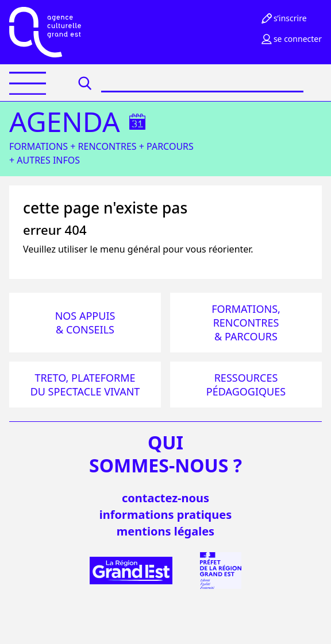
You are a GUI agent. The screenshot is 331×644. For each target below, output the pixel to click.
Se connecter (291, 39)
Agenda (65, 122)
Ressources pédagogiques (246, 385)
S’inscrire (283, 18)
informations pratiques (165, 515)
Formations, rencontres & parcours (246, 323)
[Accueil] (45, 32)
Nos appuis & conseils (85, 323)
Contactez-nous (165, 498)
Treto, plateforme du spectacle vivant (85, 385)
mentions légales (165, 531)
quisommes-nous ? (165, 454)
